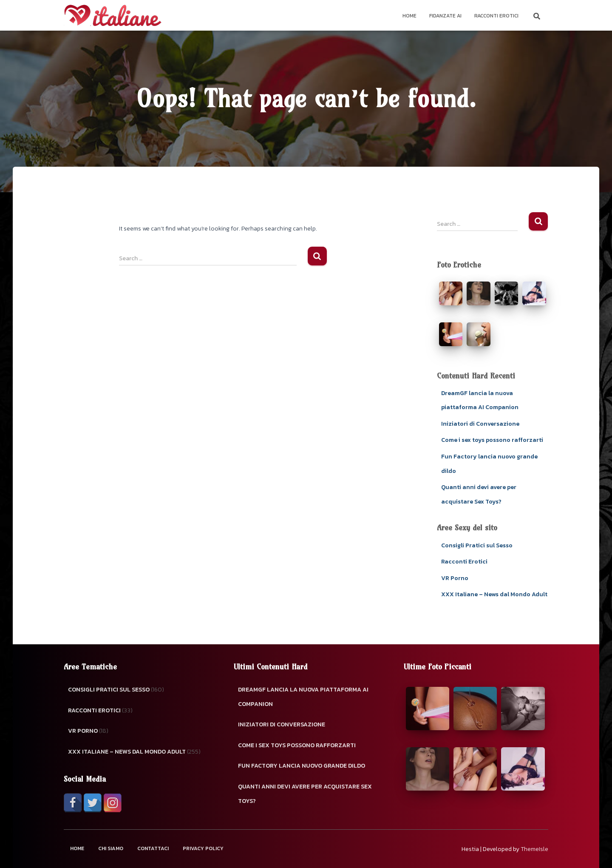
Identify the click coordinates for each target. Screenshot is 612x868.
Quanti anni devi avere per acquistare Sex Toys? (305, 794)
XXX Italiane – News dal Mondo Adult (494, 594)
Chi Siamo (111, 848)
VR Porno (455, 578)
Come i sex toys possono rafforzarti (492, 440)
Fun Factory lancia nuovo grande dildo (302, 766)
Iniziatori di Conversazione (480, 424)
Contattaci (153, 848)
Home (409, 16)
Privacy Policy (203, 848)
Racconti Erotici (496, 16)
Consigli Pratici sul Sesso (477, 545)
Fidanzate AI (445, 16)
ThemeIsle (534, 849)
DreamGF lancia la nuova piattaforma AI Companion (303, 697)
